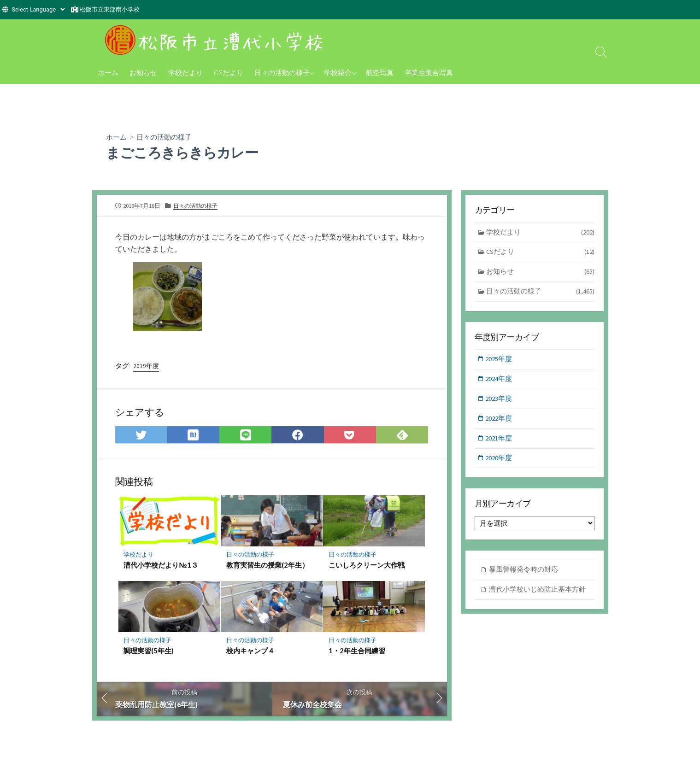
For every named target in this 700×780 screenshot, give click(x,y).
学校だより (185, 72)
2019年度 (146, 366)
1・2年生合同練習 (357, 652)
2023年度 (500, 401)
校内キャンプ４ (250, 652)
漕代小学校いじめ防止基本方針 (537, 593)
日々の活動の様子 (282, 72)
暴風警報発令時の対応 (524, 573)
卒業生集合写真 (429, 72)
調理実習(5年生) (149, 652)
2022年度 (500, 421)
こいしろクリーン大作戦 (367, 566)
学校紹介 (338, 72)
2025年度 (500, 361)
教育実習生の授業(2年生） (268, 566)
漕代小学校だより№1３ (161, 566)
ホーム (108, 72)
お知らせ (143, 72)
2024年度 (500, 381)
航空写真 (380, 72)
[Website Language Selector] (38, 9)
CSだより (229, 72)
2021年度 (500, 441)
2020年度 (500, 461)
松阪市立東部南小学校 (110, 9)
